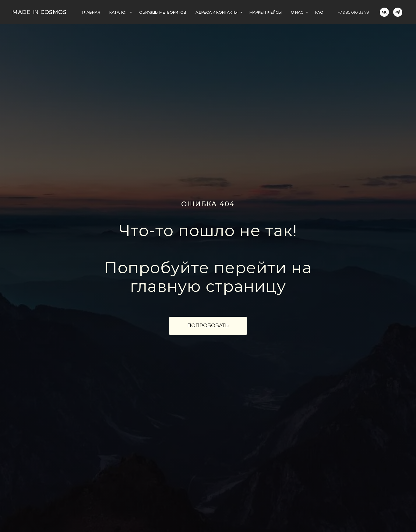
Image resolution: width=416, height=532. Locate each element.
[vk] (384, 12)
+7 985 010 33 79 (353, 12)
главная (91, 12)
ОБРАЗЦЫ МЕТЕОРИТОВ (163, 12)
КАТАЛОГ (119, 12)
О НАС (298, 12)
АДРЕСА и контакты (217, 12)
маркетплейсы (266, 12)
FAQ (319, 12)
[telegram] (398, 12)
